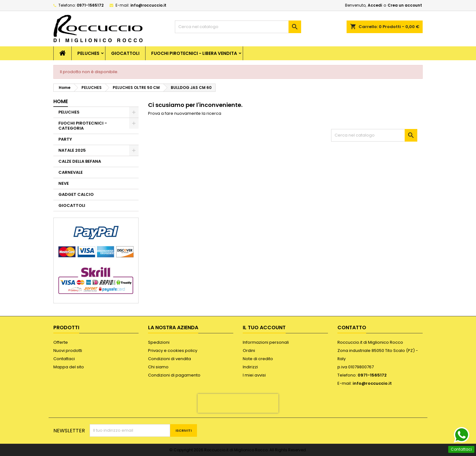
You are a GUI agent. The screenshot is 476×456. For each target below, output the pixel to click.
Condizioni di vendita (170, 359)
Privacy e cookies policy (173, 351)
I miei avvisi (254, 375)
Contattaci (64, 359)
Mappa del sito (69, 367)
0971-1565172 (90, 5)
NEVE (64, 183)
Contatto (352, 327)
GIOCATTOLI (125, 53)
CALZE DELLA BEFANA (80, 161)
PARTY (65, 139)
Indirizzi (250, 367)
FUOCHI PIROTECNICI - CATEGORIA (83, 126)
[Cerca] (238, 27)
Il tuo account (264, 327)
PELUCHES (88, 53)
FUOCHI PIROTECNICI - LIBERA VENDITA (194, 53)
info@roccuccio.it (148, 5)
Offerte (61, 342)
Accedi (375, 5)
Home (61, 101)
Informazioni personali (266, 342)
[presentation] (238, 403)
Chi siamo (158, 367)
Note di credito (258, 359)
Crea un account (405, 5)
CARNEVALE (71, 172)
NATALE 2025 (72, 150)
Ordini (249, 351)
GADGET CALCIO (76, 194)
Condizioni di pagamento (174, 375)
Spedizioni (159, 342)
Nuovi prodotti (68, 351)
